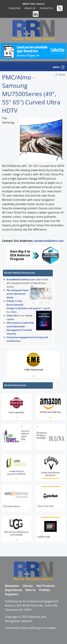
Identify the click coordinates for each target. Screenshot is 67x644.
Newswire (12, 586)
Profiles (45, 590)
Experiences (13, 590)
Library (28, 586)
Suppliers (12, 594)
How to (31, 590)
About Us (30, 8)
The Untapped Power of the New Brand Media (18, 294)
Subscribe (15, 8)
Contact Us (46, 8)
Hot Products (46, 586)
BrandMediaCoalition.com (20, 279)
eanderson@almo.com (49, 241)
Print (62, 75)
